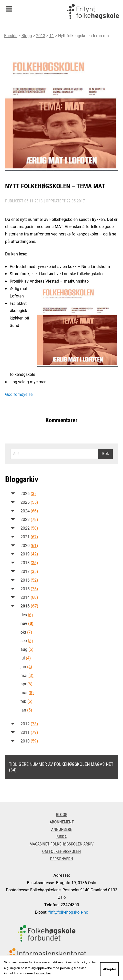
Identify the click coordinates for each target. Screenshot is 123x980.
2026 (28, 493)
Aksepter (109, 969)
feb (26, 701)
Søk (105, 454)
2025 (29, 502)
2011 (29, 732)
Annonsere (62, 829)
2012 (29, 724)
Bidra (62, 837)
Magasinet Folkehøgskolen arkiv (62, 844)
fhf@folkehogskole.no (68, 912)
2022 (29, 528)
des (27, 615)
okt (26, 632)
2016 (29, 580)
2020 (29, 545)
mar (27, 692)
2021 (29, 537)
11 (52, 35)
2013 (41, 35)
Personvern (62, 859)
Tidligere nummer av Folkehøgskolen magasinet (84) (61, 767)
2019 (29, 554)
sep (27, 640)
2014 (29, 597)
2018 (29, 563)
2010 (29, 741)
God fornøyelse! (19, 394)
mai (27, 675)
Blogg (27, 35)
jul (26, 658)
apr (26, 684)
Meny (9, 7)
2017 (29, 571)
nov (27, 623)
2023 (29, 519)
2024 (29, 511)
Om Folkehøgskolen (61, 851)
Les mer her (43, 973)
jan (26, 710)
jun (26, 667)
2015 (29, 589)
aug (27, 649)
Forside (11, 35)
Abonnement (62, 822)
